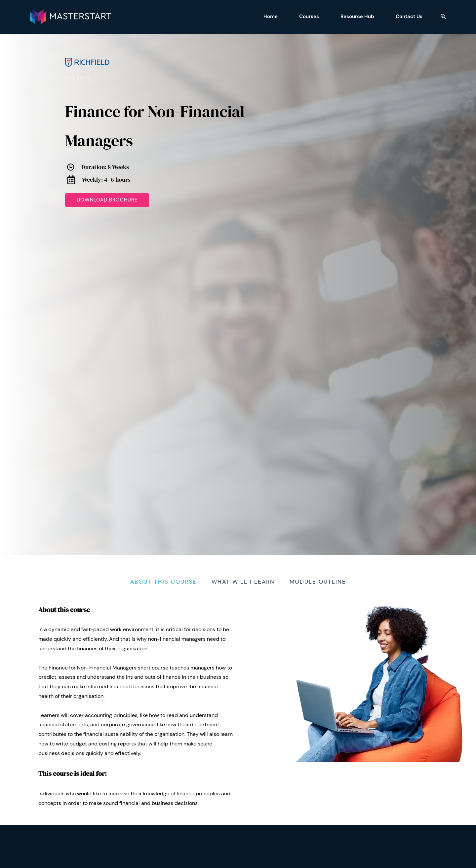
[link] (87, 54)
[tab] (163, 581)
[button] (416, 16)
